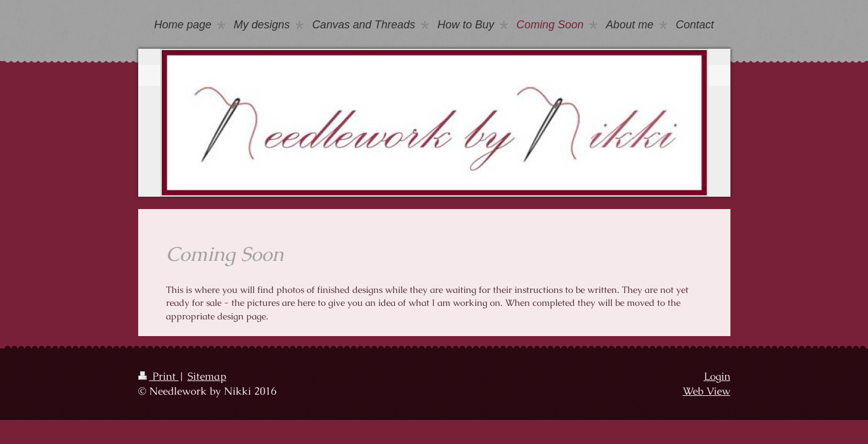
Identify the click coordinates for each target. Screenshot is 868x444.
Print (159, 376)
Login (717, 376)
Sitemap (207, 376)
